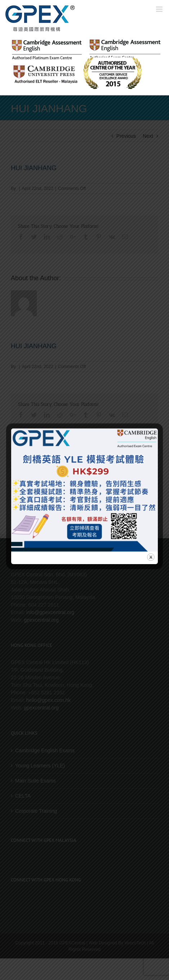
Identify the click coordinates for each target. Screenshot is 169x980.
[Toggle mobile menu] (160, 9)
